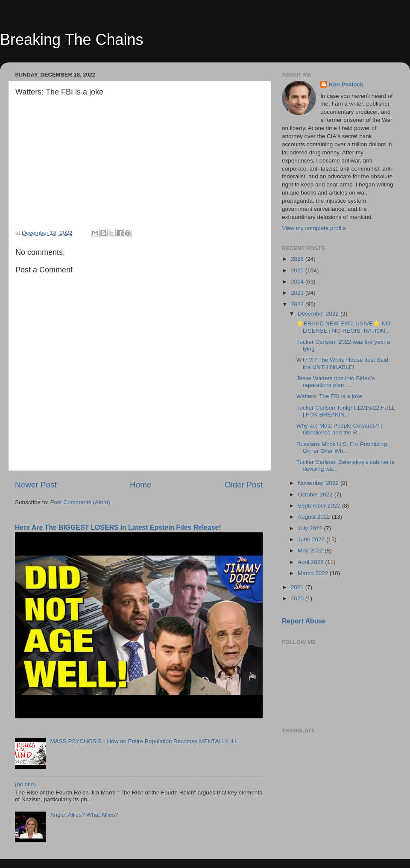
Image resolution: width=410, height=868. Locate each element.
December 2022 (319, 314)
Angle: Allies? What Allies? (84, 815)
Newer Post (36, 485)
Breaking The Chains (72, 40)
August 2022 (315, 517)
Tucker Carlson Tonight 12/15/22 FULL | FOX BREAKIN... (346, 411)
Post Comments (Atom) (80, 502)
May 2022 (311, 551)
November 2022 (319, 483)
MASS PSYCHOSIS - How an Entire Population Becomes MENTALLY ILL (144, 741)
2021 (298, 587)
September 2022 (320, 506)
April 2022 (312, 562)
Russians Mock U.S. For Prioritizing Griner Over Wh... (342, 447)
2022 (298, 304)
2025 (298, 270)
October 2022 (316, 495)
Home (141, 485)
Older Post (244, 485)
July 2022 (311, 528)
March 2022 (314, 573)
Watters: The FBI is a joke (329, 396)
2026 (298, 259)
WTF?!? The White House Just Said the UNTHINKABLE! (342, 363)
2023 (298, 293)
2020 (298, 598)
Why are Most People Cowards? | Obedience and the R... (339, 429)
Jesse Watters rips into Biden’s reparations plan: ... (336, 382)
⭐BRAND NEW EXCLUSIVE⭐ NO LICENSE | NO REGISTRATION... (343, 327)
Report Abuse (304, 621)
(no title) (25, 784)
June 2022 (312, 539)
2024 (298, 282)
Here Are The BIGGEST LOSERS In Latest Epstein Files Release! (118, 527)
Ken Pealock (346, 84)
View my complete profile (314, 228)
